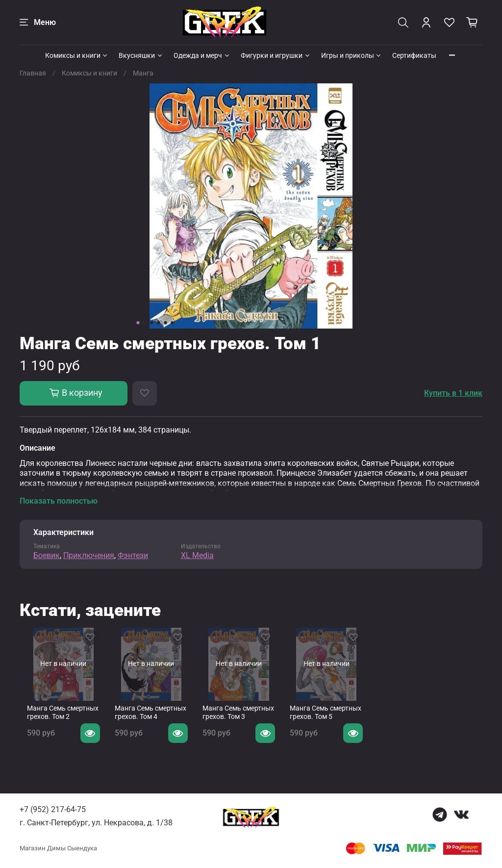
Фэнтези (133, 555)
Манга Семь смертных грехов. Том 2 (55, 720)
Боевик (47, 555)
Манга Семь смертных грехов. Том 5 (342, 720)
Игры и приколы (352, 55)
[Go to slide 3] (152, 323)
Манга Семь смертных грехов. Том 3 (247, 720)
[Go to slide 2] (145, 323)
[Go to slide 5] (166, 323)
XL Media (197, 555)
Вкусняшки (141, 55)
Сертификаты (414, 55)
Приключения (89, 555)
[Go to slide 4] (159, 323)
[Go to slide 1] (138, 323)
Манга (143, 73)
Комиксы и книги (77, 55)
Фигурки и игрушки (276, 55)
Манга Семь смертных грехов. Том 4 (151, 720)
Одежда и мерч (202, 55)
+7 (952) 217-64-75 (53, 809)
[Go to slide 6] (173, 323)
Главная (33, 73)
